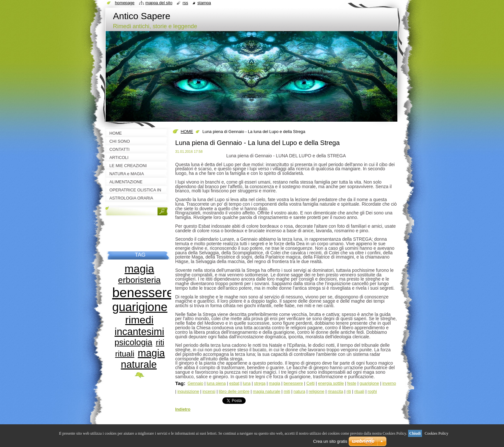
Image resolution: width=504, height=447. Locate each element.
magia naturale (267, 391)
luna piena (216, 383)
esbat (234, 383)
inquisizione (188, 391)
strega (260, 383)
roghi (372, 391)
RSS (185, 3)
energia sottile (331, 383)
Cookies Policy (436, 433)
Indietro (183, 409)
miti (287, 391)
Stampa (204, 3)
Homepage (125, 3)
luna (247, 383)
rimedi (139, 320)
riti (349, 391)
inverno (389, 383)
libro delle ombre (234, 391)
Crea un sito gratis (330, 441)
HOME (187, 132)
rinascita (335, 391)
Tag (180, 383)
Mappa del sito (159, 3)
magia (275, 383)
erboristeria (139, 280)
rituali (359, 391)
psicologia (133, 342)
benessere (293, 383)
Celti (311, 383)
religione (316, 391)
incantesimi (139, 332)
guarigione (369, 383)
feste (352, 383)
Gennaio (195, 383)
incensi (209, 391)
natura (299, 391)
